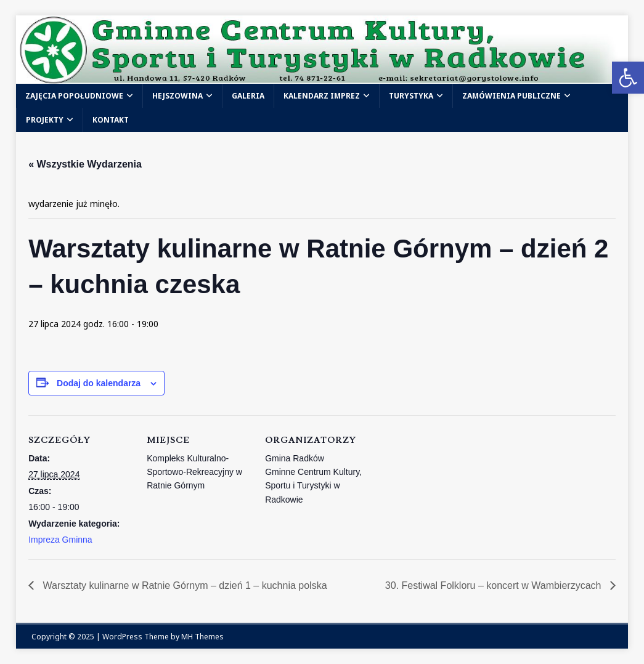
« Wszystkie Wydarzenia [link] (85, 164)
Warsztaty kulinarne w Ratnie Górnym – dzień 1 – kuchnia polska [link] (183, 585)
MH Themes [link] (202, 637)
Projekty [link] (45, 120)
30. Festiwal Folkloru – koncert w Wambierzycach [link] (495, 585)
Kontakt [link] (111, 120)
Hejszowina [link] (177, 96)
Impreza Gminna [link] (60, 540)
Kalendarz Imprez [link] (322, 96)
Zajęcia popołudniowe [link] (74, 96)
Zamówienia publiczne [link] (512, 96)
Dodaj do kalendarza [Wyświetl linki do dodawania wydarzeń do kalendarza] (99, 383)
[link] (628, 78)
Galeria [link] (248, 96)
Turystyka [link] (411, 96)
